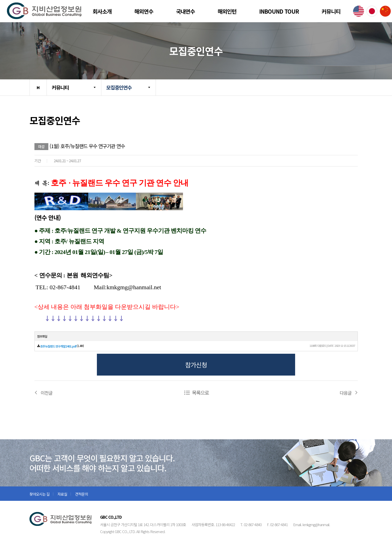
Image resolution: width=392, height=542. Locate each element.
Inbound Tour (279, 11)
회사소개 (102, 11)
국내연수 (185, 11)
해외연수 (144, 11)
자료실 (62, 494)
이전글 (47, 393)
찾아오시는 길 (40, 494)
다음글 (346, 393)
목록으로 (200, 393)
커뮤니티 (331, 11)
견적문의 (82, 494)
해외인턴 (227, 11)
